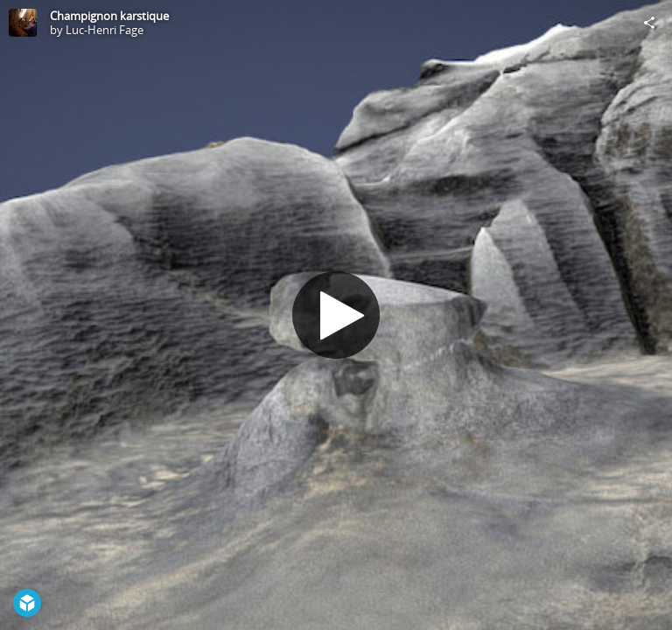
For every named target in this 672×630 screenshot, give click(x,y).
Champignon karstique (109, 16)
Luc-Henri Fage (105, 30)
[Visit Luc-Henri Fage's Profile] (23, 23)
